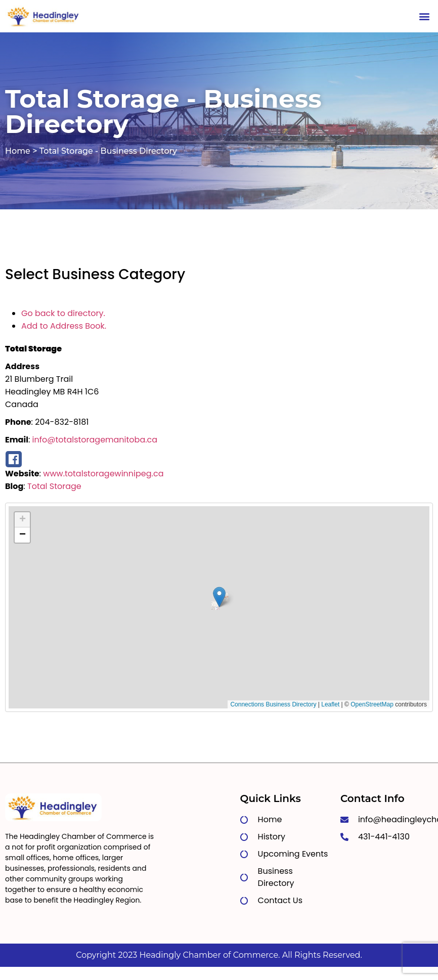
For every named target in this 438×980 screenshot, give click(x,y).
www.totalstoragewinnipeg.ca (103, 474)
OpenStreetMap (372, 704)
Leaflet (330, 704)
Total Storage (54, 486)
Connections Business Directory (273, 704)
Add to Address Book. (64, 326)
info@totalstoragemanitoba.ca (95, 440)
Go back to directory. (63, 313)
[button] (425, 16)
